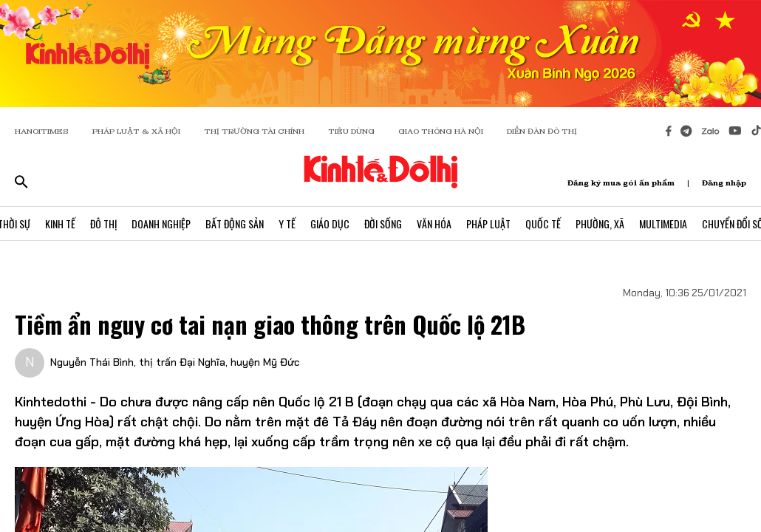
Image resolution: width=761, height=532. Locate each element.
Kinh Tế (60, 224)
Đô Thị (103, 224)
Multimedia (663, 224)
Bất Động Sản (235, 224)
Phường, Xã (600, 224)
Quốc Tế (543, 224)
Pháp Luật (488, 224)
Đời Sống (383, 224)
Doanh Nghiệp (161, 224)
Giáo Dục (330, 224)
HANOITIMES (42, 131)
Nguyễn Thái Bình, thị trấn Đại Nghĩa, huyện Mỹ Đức (175, 362)
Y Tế (287, 224)
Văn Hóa (434, 224)
